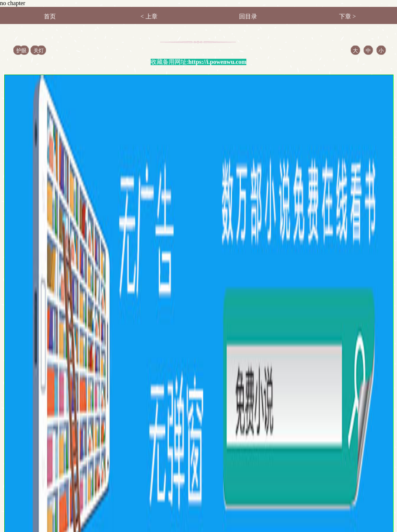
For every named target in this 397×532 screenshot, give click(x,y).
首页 (50, 17)
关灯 (39, 51)
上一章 (53, 398)
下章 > (347, 17)
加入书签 (247, 398)
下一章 (344, 398)
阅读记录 (60, 455)
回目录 (248, 17)
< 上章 (149, 17)
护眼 (21, 51)
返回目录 (150, 398)
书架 (33, 455)
